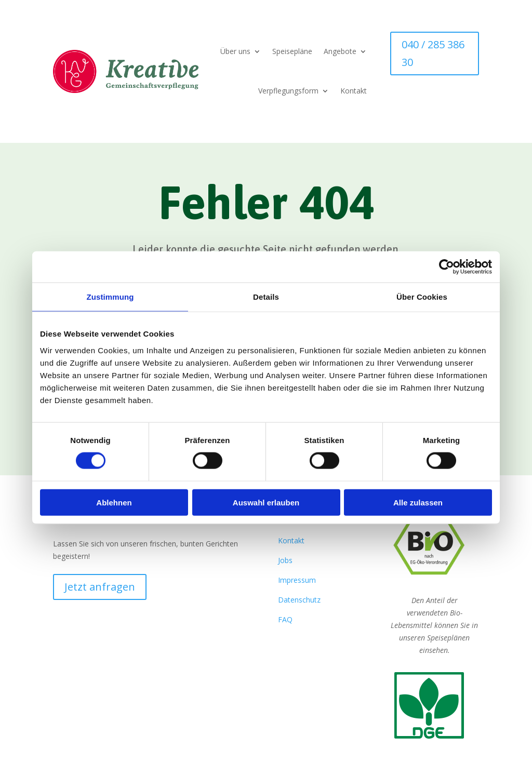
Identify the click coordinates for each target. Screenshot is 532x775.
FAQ (285, 619)
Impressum (297, 580)
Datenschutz (299, 600)
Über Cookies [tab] (422, 297)
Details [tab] (266, 297)
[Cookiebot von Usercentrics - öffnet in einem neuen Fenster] (447, 267)
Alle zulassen (418, 502)
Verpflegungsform (288, 91)
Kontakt (354, 91)
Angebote (340, 51)
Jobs (285, 560)
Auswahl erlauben (266, 502)
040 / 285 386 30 (433, 53)
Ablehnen (114, 502)
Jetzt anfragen (100, 587)
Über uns (235, 51)
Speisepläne (292, 51)
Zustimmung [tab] (110, 297)
